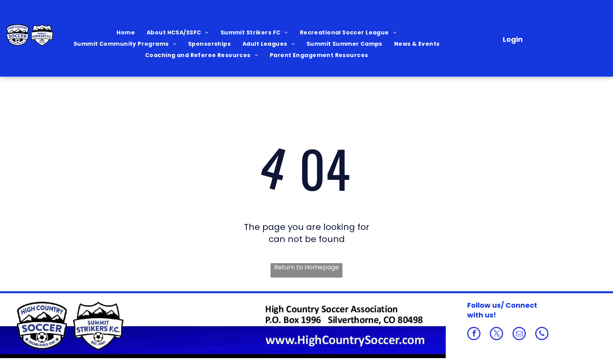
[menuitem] (126, 33)
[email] (519, 334)
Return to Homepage (306, 267)
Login (513, 39)
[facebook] (474, 334)
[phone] (542, 334)
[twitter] (496, 334)
